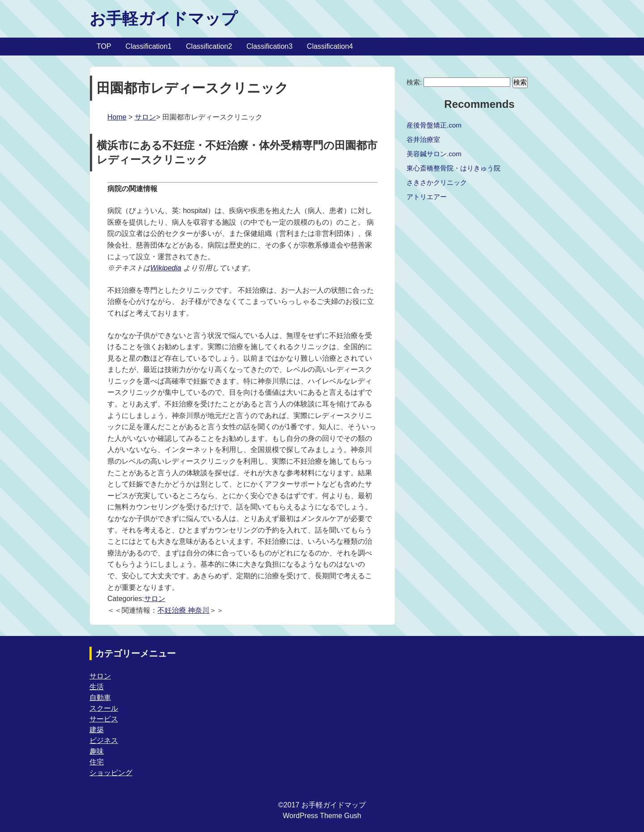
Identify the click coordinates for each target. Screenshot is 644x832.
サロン (145, 117)
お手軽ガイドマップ (163, 19)
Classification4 (330, 46)
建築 (97, 730)
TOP (104, 46)
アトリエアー (427, 197)
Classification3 (269, 46)
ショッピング (111, 773)
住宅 (97, 762)
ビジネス (104, 740)
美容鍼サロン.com (434, 154)
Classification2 (209, 46)
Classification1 (149, 46)
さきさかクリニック (437, 182)
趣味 (97, 751)
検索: (414, 82)
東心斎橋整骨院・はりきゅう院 (453, 168)
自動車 (100, 698)
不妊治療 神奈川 (183, 610)
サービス (104, 719)
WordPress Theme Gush (322, 816)
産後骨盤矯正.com (434, 125)
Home (117, 117)
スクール (104, 708)
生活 (97, 687)
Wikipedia (166, 268)
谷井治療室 (423, 139)
